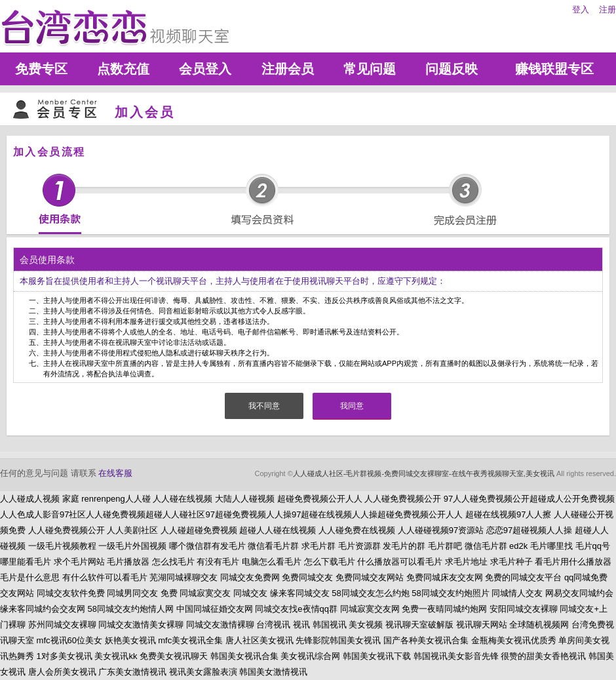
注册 (607, 10)
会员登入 (205, 69)
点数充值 (123, 69)
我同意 (352, 406)
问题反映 (452, 69)
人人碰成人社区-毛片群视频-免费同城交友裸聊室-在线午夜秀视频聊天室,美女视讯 (424, 473)
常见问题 (370, 69)
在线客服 (115, 473)
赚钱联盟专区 (554, 69)
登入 (581, 10)
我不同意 (264, 406)
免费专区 (41, 69)
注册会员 (288, 69)
